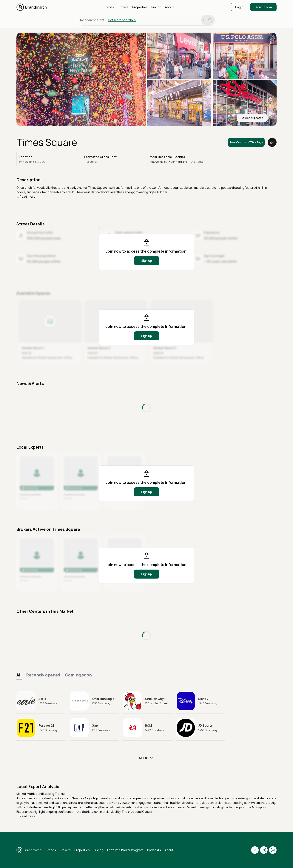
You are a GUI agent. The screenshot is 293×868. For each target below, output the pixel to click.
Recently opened (43, 675)
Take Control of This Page (246, 142)
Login (239, 7)
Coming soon (78, 675)
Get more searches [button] (122, 20)
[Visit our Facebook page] (273, 850)
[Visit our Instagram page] (264, 850)
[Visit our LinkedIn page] (255, 850)
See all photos (252, 118)
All (19, 675)
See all (147, 758)
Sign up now (263, 7)
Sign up (147, 261)
